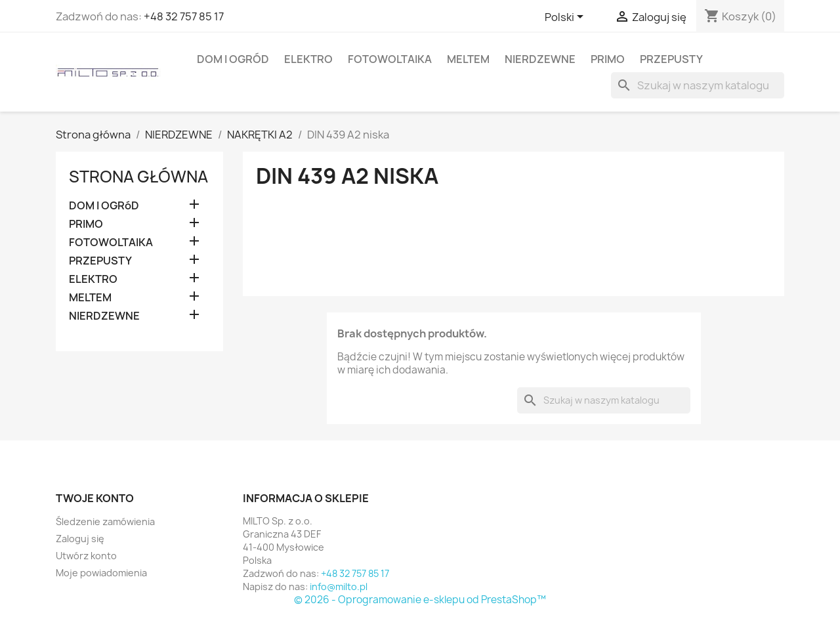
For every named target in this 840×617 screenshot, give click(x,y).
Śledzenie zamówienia (105, 521)
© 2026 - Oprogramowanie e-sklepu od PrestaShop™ (420, 600)
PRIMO (608, 59)
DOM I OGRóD (233, 59)
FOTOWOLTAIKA (390, 59)
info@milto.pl (339, 586)
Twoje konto (95, 498)
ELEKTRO (308, 59)
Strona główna (138, 177)
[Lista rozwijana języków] (566, 18)
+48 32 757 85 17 (184, 16)
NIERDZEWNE (540, 59)
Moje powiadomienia (101, 573)
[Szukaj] (698, 85)
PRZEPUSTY (671, 59)
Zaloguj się (80, 539)
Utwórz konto (86, 556)
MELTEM (468, 59)
